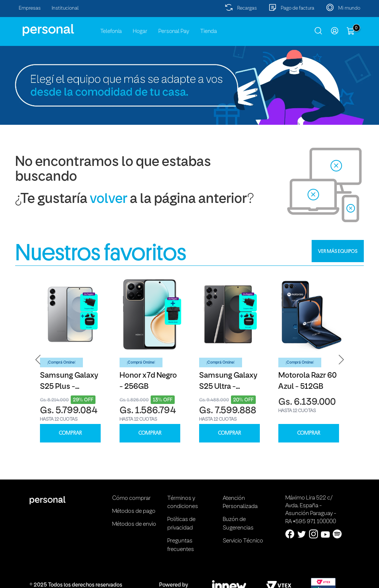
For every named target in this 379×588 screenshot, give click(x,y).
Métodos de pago (134, 511)
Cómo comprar (131, 498)
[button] (38, 360)
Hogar (140, 31)
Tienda (209, 31)
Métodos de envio (134, 524)
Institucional (65, 8)
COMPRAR (70, 433)
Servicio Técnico (243, 541)
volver (109, 199)
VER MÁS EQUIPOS (338, 251)
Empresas (30, 8)
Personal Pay (174, 31)
